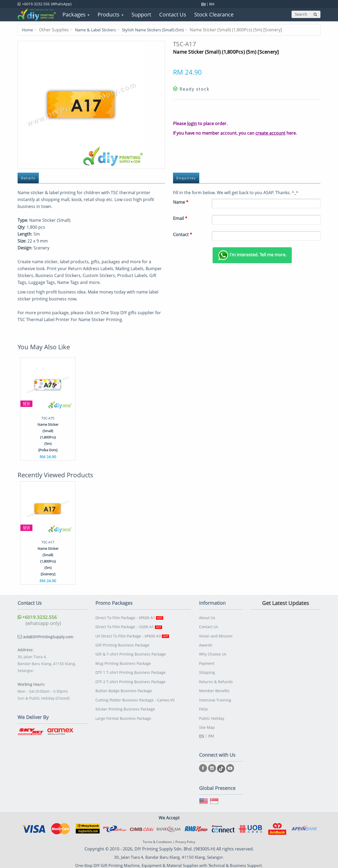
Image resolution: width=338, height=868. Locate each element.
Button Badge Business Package (124, 683)
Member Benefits (214, 683)
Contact (183, 235)
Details (30, 178)
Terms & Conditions (157, 830)
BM (212, 4)
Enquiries (188, 178)
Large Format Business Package (123, 708)
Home (28, 30)
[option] (48, 409)
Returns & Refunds (216, 675)
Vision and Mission (216, 634)
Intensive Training (215, 691)
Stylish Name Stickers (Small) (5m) (160, 30)
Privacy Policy (185, 830)
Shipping (207, 667)
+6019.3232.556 (37, 617)
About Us (207, 617)
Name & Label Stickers (98, 30)
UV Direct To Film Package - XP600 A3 (132, 634)
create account (270, 133)
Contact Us (209, 625)
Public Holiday (212, 708)
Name (181, 202)
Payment (207, 658)
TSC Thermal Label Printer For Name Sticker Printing (70, 320)
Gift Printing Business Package (122, 642)
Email (180, 219)
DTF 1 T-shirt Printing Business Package (130, 667)
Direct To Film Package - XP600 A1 (129, 617)
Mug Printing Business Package (123, 658)
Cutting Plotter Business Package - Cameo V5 (135, 691)
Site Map (207, 716)
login (192, 124)
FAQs (204, 699)
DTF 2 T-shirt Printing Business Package (130, 675)
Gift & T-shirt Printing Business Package (131, 650)
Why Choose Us (213, 650)
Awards (206, 642)
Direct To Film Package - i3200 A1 (129, 625)
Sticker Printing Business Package (125, 699)
